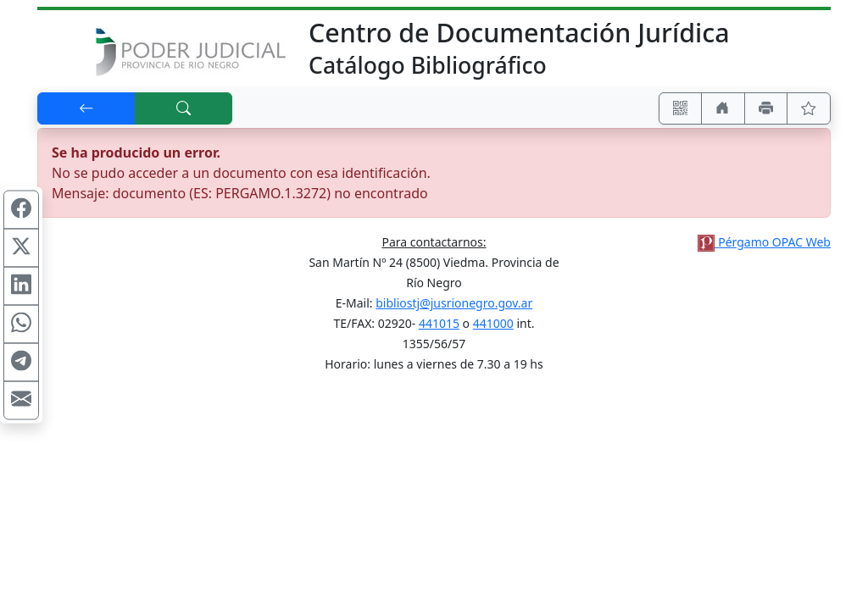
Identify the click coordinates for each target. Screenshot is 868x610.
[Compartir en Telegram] (21, 363)
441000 (493, 323)
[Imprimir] (766, 108)
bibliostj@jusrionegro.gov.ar (454, 303)
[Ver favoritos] (809, 108)
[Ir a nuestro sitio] (723, 108)
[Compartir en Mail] (21, 401)
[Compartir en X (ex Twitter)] (21, 248)
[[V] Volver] (86, 108)
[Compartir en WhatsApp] (21, 324)
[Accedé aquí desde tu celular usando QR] (681, 108)
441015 (439, 323)
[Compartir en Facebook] (21, 210)
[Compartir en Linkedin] (21, 286)
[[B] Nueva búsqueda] (184, 108)
